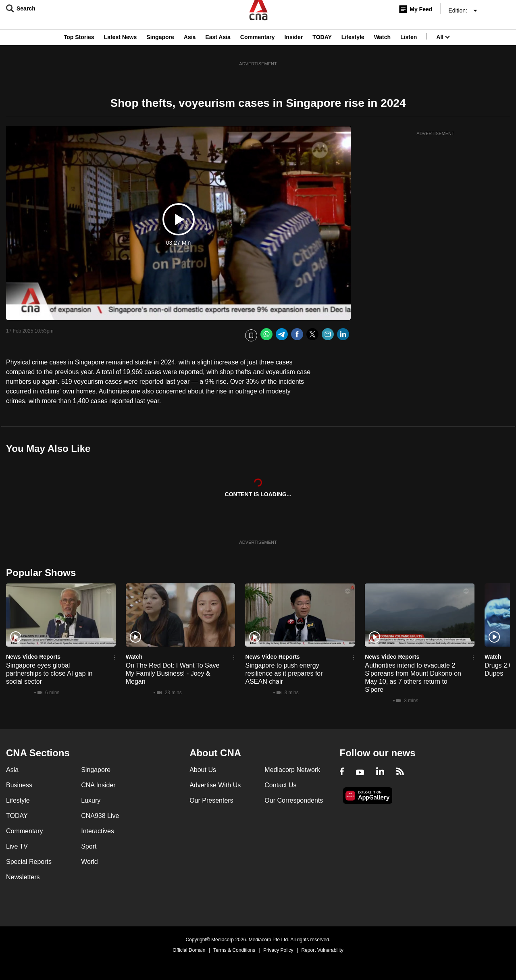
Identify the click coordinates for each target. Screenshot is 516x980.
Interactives (98, 831)
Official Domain (189, 950)
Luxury (91, 800)
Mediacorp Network (292, 770)
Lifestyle (353, 46)
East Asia (218, 46)
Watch (382, 46)
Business (19, 785)
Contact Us (280, 785)
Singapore (160, 46)
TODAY (322, 46)
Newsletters (23, 877)
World (89, 862)
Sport (89, 846)
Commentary (258, 46)
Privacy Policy (278, 950)
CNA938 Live (100, 816)
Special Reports (29, 862)
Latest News (121, 46)
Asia (190, 46)
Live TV (17, 846)
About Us (203, 770)
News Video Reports (33, 657)
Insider (293, 46)
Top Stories (79, 46)
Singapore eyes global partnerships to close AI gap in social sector (49, 673)
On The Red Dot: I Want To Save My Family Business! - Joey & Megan (173, 673)
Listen (409, 46)
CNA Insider (98, 785)
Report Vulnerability (322, 950)
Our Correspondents (294, 800)
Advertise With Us (215, 785)
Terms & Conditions (234, 950)
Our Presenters (211, 800)
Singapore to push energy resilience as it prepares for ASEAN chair (284, 673)
